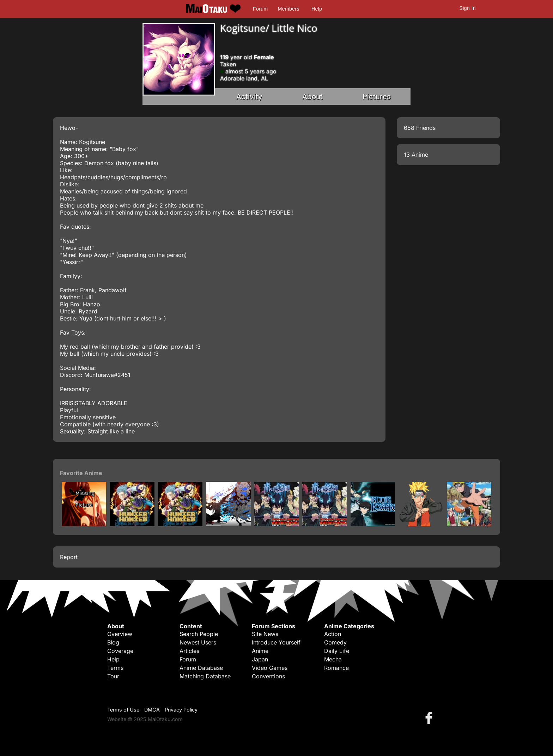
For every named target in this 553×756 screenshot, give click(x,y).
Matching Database (205, 676)
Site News (265, 634)
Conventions (268, 676)
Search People (199, 634)
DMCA (152, 710)
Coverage (120, 651)
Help (317, 9)
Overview (120, 634)
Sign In (468, 8)
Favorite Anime (81, 473)
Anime (260, 651)
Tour (113, 676)
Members (289, 9)
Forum (260, 9)
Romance (336, 668)
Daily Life (337, 651)
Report (69, 557)
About (312, 97)
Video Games (270, 668)
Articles (189, 651)
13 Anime (416, 155)
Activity (249, 97)
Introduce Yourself (276, 642)
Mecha (333, 659)
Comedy (335, 642)
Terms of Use (123, 710)
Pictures (377, 97)
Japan (260, 659)
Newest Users (198, 642)
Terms (115, 668)
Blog (113, 642)
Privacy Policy (181, 710)
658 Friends (420, 128)
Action (333, 634)
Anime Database (201, 668)
